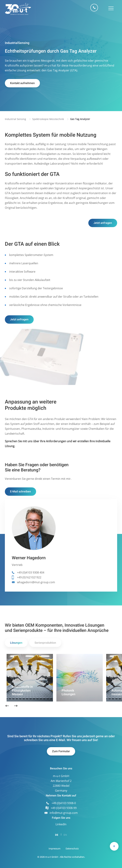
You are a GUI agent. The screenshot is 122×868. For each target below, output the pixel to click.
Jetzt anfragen (103, 223)
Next (16, 706)
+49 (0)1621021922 (29, 577)
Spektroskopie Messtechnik (48, 119)
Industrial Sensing (15, 119)
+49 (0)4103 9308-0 (94, 8)
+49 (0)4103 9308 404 (31, 572)
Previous (7, 706)
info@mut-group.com (64, 813)
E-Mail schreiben (20, 492)
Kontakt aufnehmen (22, 83)
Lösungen (16, 643)
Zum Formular (61, 751)
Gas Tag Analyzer (80, 119)
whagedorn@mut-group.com (36, 582)
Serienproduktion (45, 643)
